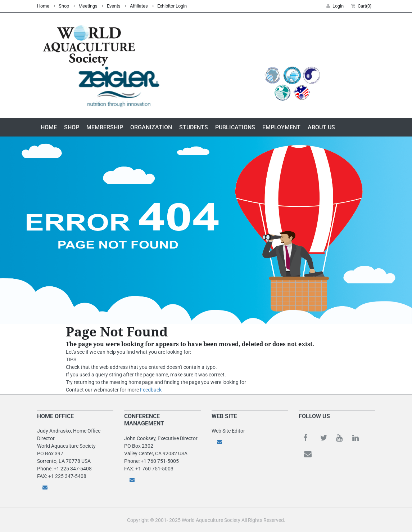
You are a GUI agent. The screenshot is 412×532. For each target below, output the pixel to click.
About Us (321, 127)
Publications (235, 127)
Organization (151, 127)
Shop (64, 6)
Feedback (151, 390)
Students (194, 127)
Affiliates (139, 6)
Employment (281, 127)
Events (114, 6)
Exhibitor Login (172, 6)
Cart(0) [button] (361, 6)
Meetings (88, 6)
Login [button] (335, 6)
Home (43, 6)
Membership (105, 127)
